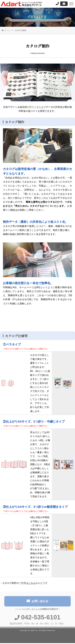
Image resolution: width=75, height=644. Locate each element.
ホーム (6, 30)
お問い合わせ (37, 602)
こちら (32, 583)
